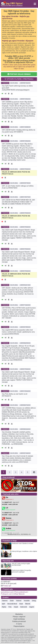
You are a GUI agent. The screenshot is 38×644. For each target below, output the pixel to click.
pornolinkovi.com (7, 592)
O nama (19, 624)
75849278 (6, 391)
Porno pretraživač (21, 592)
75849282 (6, 327)
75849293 (6, 183)
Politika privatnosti (19, 621)
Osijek (16, 607)
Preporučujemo (19, 626)
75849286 (6, 285)
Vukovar (19, 601)
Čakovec (5, 601)
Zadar (12, 601)
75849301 (6, 99)
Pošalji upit (7, 586)
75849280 (6, 369)
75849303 (6, 83)
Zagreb (32, 607)
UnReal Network (19, 594)
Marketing (19, 614)
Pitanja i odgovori (19, 617)
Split (3, 604)
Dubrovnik (24, 607)
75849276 (6, 429)
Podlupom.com (6, 594)
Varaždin (27, 601)
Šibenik (28, 604)
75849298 (6, 127)
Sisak (21, 604)
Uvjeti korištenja (19, 619)
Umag (34, 601)
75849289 (6, 227)
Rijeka (4, 607)
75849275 (6, 453)
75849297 (6, 141)
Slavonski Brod (12, 604)
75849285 (6, 305)
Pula (10, 607)
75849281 (6, 343)
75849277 (6, 405)
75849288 (6, 249)
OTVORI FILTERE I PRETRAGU (19, 79)
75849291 (6, 197)
